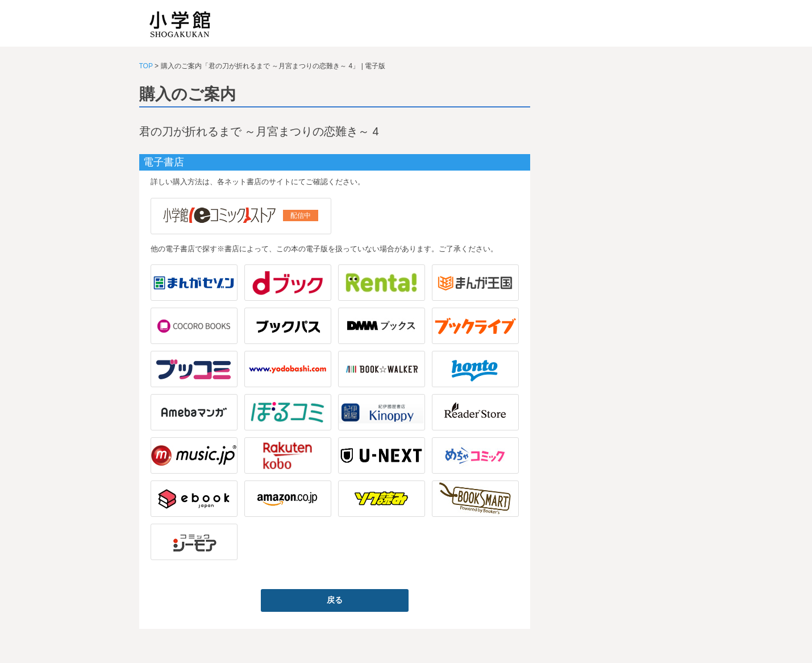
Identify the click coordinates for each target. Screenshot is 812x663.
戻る (335, 600)
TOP (146, 66)
